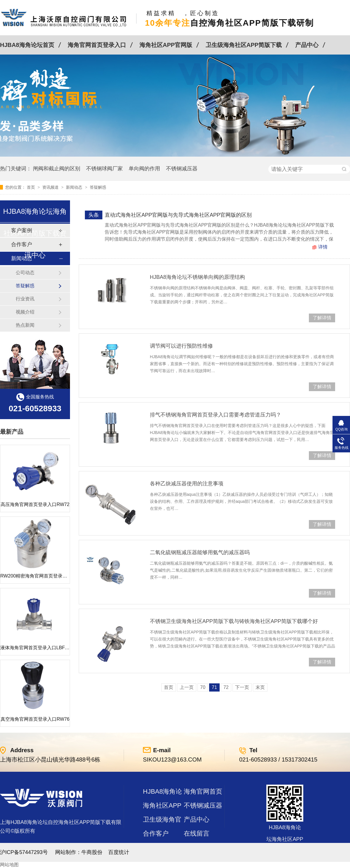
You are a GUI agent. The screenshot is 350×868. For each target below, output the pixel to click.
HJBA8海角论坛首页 (27, 45)
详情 (323, 247)
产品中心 (307, 45)
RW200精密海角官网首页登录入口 (36, 576)
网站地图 (9, 865)
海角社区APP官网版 (166, 45)
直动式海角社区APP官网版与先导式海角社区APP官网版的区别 (178, 215)
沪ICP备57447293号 (24, 852)
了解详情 (322, 318)
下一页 (242, 687)
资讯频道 (51, 187)
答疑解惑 (98, 187)
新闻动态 (75, 187)
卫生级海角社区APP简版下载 (244, 45)
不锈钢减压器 (182, 169)
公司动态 (25, 273)
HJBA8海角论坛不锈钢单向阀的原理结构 (197, 277)
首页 (32, 187)
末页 (260, 687)
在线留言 (197, 833)
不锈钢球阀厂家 (104, 169)
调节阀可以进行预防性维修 (181, 346)
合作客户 (156, 833)
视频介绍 (25, 312)
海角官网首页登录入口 (97, 45)
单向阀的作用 (144, 169)
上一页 (187, 687)
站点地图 (156, 847)
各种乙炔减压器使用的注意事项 (187, 484)
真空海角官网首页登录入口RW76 (35, 719)
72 (226, 687)
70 (203, 687)
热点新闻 (25, 325)
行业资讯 (25, 299)
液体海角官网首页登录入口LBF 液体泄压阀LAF (49, 648)
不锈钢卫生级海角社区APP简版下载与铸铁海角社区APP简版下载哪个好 (234, 621)
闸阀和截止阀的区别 (57, 169)
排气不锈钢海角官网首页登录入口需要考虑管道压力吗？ (216, 415)
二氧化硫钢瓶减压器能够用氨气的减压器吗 (200, 552)
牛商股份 (92, 852)
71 (214, 687)
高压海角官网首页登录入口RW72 (35, 504)
